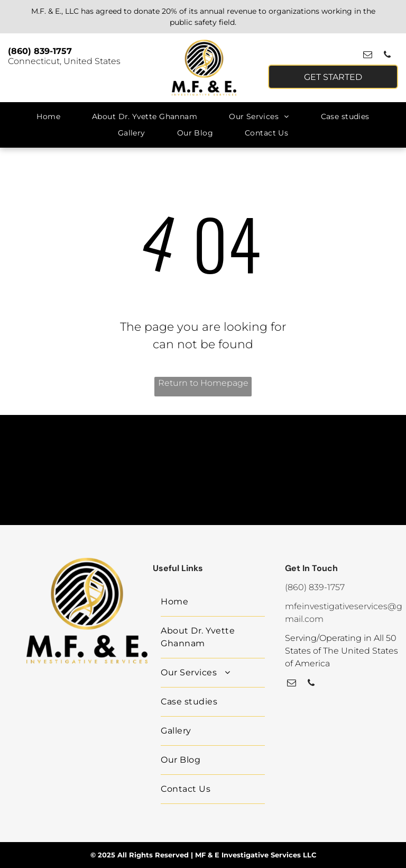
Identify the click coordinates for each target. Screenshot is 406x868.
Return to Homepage (203, 383)
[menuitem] (48, 117)
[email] (368, 56)
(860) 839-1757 (40, 51)
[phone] (387, 56)
